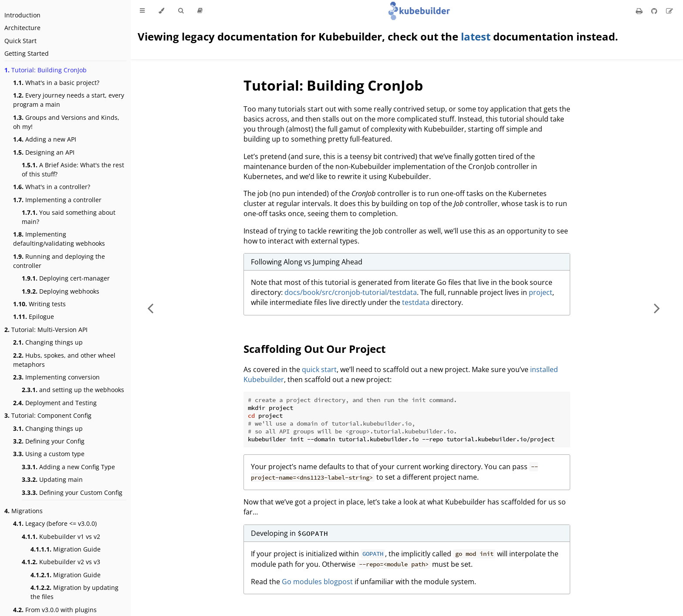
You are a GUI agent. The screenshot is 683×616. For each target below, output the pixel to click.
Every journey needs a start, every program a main (69, 100)
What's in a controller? (52, 187)
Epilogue (34, 316)
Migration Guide (66, 549)
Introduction (22, 15)
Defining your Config (49, 441)
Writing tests (39, 304)
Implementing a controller (57, 200)
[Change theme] (161, 11)
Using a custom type (49, 454)
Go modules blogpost (317, 582)
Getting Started (27, 53)
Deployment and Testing (55, 403)
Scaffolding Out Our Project (314, 349)
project (541, 292)
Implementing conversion (56, 377)
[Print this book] (640, 11)
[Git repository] (655, 11)
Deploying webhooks (61, 291)
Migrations (24, 511)
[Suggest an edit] (669, 11)
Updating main (52, 479)
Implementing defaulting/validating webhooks (59, 239)
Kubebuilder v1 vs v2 (61, 536)
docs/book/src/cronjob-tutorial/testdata (351, 292)
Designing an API (44, 152)
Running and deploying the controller (59, 261)
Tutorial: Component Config (48, 415)
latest (476, 36)
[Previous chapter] (150, 308)
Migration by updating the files (74, 592)
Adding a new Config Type (68, 467)
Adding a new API (45, 139)
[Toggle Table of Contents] (142, 11)
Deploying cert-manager (66, 278)
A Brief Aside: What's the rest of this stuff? (73, 169)
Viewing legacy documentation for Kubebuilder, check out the (299, 36)
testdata (416, 302)
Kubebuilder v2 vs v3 (61, 562)
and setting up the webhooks (73, 390)
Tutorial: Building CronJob (46, 70)
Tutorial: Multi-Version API (46, 330)
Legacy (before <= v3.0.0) (55, 523)
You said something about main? (69, 217)
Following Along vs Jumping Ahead (307, 262)
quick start (319, 369)
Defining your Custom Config (72, 492)
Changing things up (48, 342)
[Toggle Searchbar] (181, 11)
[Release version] (200, 11)
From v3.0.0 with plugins (55, 610)
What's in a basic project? (56, 83)
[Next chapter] (657, 308)
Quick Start (20, 41)
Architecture (22, 28)
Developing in (289, 533)
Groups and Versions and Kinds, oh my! (66, 122)
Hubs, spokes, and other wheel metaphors (64, 360)
